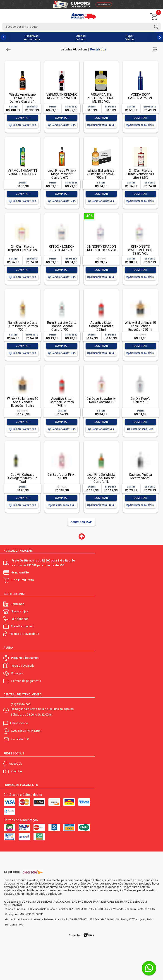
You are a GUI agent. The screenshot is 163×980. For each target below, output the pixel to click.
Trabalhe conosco (23, 626)
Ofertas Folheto (81, 38)
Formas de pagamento (26, 681)
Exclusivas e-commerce (32, 38)
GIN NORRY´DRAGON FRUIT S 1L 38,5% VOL (101, 248)
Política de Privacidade (24, 634)
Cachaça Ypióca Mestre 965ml (140, 476)
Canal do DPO (20, 739)
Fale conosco (20, 619)
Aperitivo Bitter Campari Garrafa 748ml (62, 402)
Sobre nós (17, 604)
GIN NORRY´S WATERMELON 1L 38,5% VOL (140, 250)
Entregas (17, 673)
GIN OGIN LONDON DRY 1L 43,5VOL (62, 248)
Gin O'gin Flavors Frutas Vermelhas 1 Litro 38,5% (140, 174)
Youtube (16, 771)
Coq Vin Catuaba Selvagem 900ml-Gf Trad (23, 478)
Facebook (15, 764)
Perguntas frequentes (25, 658)
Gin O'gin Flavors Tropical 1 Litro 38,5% (23, 248)
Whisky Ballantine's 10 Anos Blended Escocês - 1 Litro (23, 402)
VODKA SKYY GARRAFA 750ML (140, 96)
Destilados (98, 49)
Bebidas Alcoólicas (74, 49)
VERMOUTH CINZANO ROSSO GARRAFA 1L (62, 96)
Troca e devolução (23, 666)
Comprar (23, 118)
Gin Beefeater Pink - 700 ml (62, 476)
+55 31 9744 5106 (29, 731)
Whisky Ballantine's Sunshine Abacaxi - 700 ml (101, 174)
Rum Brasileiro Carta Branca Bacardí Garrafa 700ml (62, 326)
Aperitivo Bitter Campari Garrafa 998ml (101, 326)
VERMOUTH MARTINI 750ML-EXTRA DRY (23, 172)
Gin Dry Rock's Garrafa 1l (140, 400)
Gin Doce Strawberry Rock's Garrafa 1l (101, 400)
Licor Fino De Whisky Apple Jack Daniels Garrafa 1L (101, 478)
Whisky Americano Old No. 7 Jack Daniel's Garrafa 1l (23, 98)
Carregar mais (81, 522)
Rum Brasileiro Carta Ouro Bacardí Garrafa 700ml (23, 326)
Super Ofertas (130, 38)
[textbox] (81, 27)
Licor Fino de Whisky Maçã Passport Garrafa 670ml (62, 174)
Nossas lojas (19, 611)
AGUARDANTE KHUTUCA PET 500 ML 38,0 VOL (101, 98)
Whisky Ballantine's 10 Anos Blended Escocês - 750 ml (140, 326)
